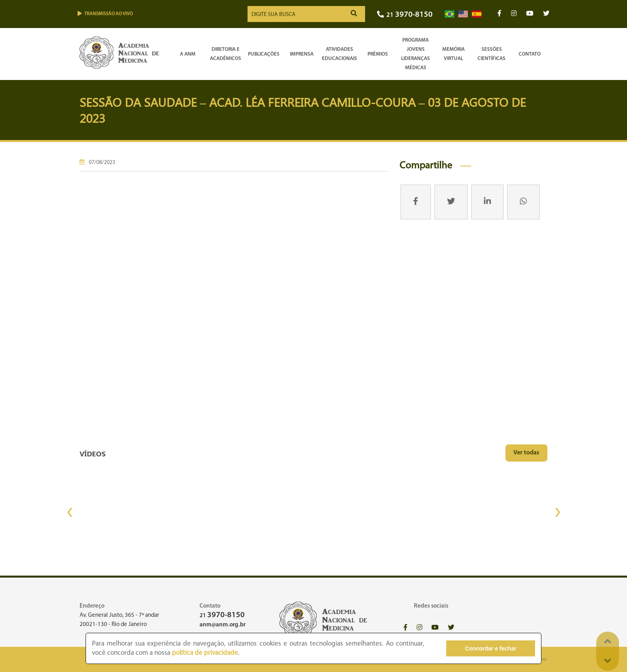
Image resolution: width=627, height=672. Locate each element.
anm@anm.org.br (223, 625)
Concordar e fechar (491, 648)
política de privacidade (205, 653)
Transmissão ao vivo (105, 14)
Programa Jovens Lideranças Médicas (415, 54)
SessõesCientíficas (491, 54)
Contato (530, 54)
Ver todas (526, 453)
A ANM (188, 54)
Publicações (264, 54)
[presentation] (70, 512)
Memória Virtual (453, 54)
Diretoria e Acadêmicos (226, 54)
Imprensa (302, 54)
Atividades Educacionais (339, 54)
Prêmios (378, 54)
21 (405, 15)
